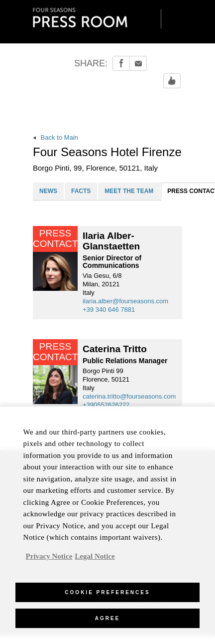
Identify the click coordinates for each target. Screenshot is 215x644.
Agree (108, 622)
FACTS (81, 191)
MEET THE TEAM (129, 191)
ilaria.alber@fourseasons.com (125, 301)
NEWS (48, 191)
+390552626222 (106, 405)
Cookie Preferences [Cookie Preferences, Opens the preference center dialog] (107, 596)
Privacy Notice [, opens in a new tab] (49, 560)
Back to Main (55, 137)
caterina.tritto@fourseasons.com (129, 396)
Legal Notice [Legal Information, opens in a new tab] (95, 560)
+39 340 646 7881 (109, 310)
